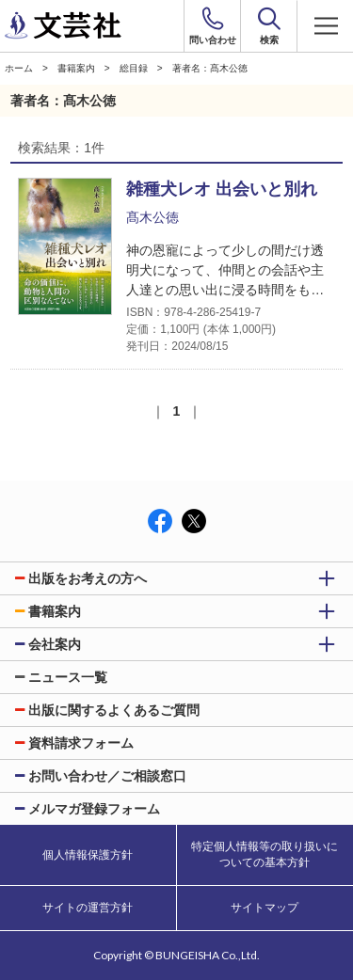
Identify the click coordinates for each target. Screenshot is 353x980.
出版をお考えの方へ (88, 578)
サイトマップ (265, 908)
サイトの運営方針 (88, 908)
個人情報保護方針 (88, 855)
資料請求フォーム (81, 743)
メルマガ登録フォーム (94, 809)
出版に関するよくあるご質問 (114, 710)
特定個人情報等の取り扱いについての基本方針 (265, 854)
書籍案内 (76, 68)
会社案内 (55, 644)
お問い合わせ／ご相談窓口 (107, 776)
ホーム (19, 68)
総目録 (134, 68)
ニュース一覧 (68, 677)
